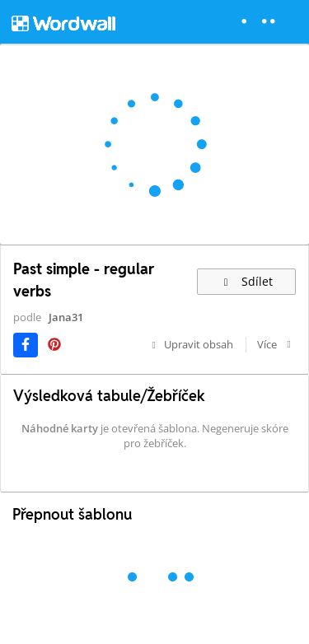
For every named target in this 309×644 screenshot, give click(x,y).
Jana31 (66, 317)
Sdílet (246, 281)
